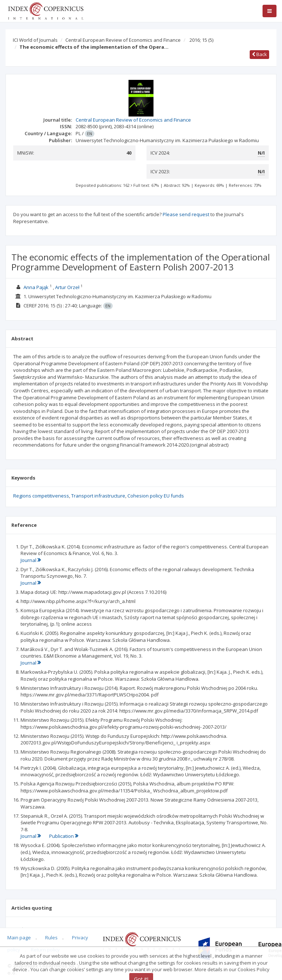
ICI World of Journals (35, 40)
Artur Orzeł (67, 287)
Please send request (186, 214)
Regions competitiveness (41, 496)
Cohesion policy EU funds (156, 496)
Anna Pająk (36, 287)
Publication (64, 836)
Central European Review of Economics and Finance (123, 40)
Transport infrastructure (98, 496)
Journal (31, 560)
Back (259, 54)
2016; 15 (201, 40)
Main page (19, 938)
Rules (51, 938)
